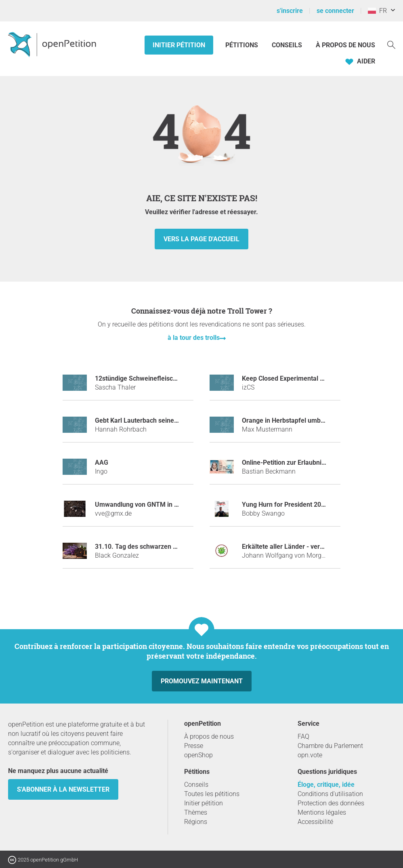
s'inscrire (290, 11)
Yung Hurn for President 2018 (285, 505)
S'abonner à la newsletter (63, 789)
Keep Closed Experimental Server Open (299, 378)
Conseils (287, 45)
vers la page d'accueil (201, 239)
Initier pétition (179, 45)
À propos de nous (345, 45)
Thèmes (196, 812)
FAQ (303, 736)
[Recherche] (391, 44)
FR (377, 11)
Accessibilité (315, 822)
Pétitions (242, 45)
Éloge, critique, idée (326, 785)
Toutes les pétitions (212, 794)
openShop (198, 755)
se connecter (335, 11)
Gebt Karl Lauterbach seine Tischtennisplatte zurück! (172, 420)
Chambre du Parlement (330, 746)
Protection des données (331, 803)
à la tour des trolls (194, 338)
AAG (102, 462)
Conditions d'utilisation (330, 794)
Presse (194, 746)
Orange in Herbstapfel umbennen (290, 420)
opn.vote (310, 755)
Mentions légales (322, 812)
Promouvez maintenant (202, 681)
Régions (196, 822)
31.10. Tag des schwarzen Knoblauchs (151, 547)
